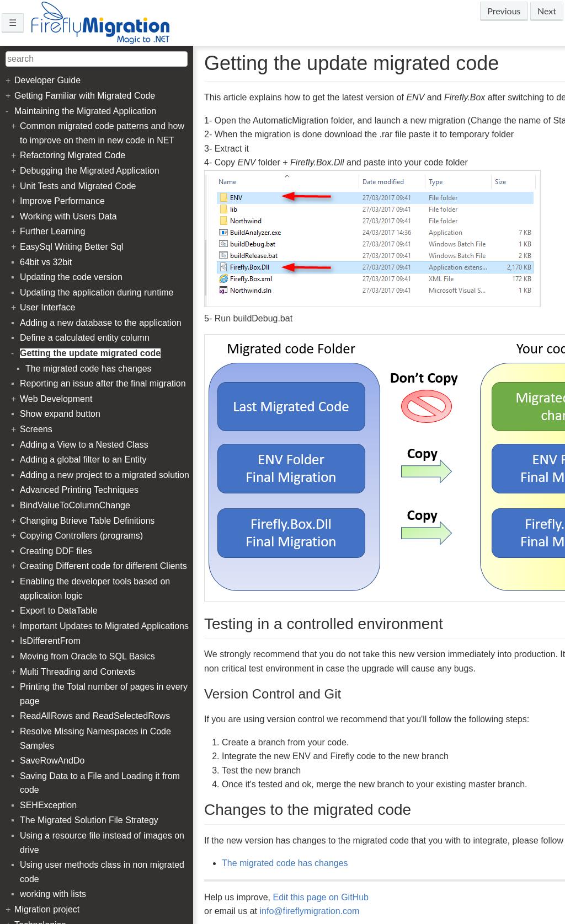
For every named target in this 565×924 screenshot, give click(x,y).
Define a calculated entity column (85, 338)
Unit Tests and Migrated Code (78, 186)
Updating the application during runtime (97, 292)
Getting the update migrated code (90, 353)
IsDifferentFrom (50, 641)
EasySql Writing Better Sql (71, 247)
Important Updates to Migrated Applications (104, 626)
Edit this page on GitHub (321, 897)
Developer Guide (47, 80)
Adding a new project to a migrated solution (105, 475)
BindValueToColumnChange (75, 505)
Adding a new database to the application (101, 323)
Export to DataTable (59, 611)
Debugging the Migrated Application (90, 171)
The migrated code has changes (285, 863)
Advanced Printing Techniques (79, 490)
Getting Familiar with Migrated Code (85, 96)
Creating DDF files (56, 551)
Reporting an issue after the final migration (103, 383)
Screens (36, 429)
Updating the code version (71, 277)
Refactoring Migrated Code (73, 155)
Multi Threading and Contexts (78, 672)
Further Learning (52, 231)
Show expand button (60, 414)
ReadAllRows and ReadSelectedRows (95, 716)
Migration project (47, 909)
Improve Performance (62, 201)
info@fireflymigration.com (309, 911)
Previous (504, 11)
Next (547, 11)
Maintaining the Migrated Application (85, 111)
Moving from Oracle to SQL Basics (87, 656)
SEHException (48, 805)
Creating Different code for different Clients (103, 566)
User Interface (47, 307)
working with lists (53, 894)
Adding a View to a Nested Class (84, 445)
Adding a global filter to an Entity (83, 460)
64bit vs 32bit (46, 262)
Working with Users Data (68, 216)
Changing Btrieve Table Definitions (87, 521)
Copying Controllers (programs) (81, 536)
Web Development (56, 399)
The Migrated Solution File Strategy (89, 820)
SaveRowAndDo (52, 761)
